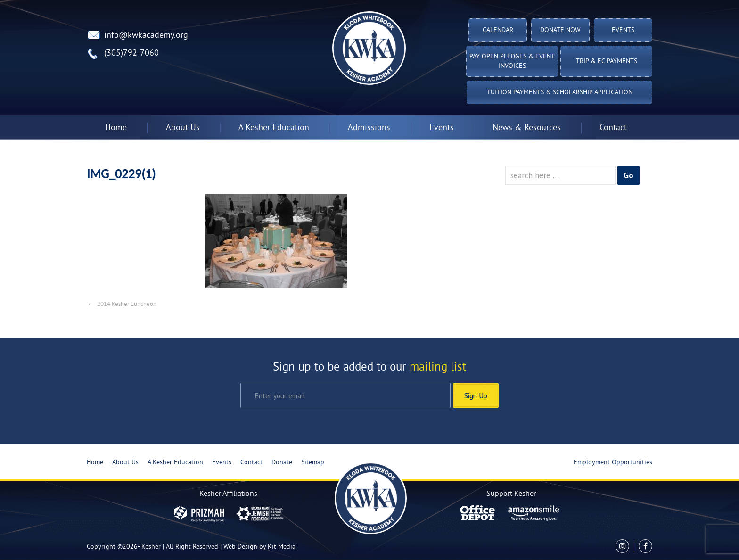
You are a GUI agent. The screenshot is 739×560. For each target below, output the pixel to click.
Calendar (498, 30)
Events (623, 30)
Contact (613, 128)
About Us (183, 128)
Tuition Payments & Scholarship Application (560, 93)
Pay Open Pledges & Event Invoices (512, 62)
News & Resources (527, 128)
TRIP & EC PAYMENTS (607, 62)
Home (116, 128)
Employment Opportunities (613, 463)
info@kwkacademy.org (146, 36)
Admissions (369, 128)
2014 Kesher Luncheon (127, 305)
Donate (282, 463)
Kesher (151, 547)
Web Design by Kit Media (259, 547)
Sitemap (313, 463)
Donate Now (560, 30)
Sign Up (476, 395)
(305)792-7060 (131, 54)
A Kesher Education (274, 128)
